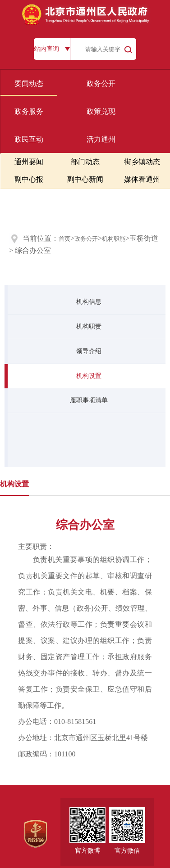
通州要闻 (29, 162)
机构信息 (89, 302)
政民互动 (29, 139)
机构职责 (89, 326)
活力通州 (101, 139)
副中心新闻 (85, 179)
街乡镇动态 (142, 162)
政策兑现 (101, 111)
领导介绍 (89, 351)
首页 (64, 239)
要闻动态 (29, 83)
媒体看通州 (142, 179)
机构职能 (114, 239)
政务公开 (101, 83)
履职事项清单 (89, 400)
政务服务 (29, 111)
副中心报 (29, 179)
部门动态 (85, 162)
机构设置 (89, 376)
